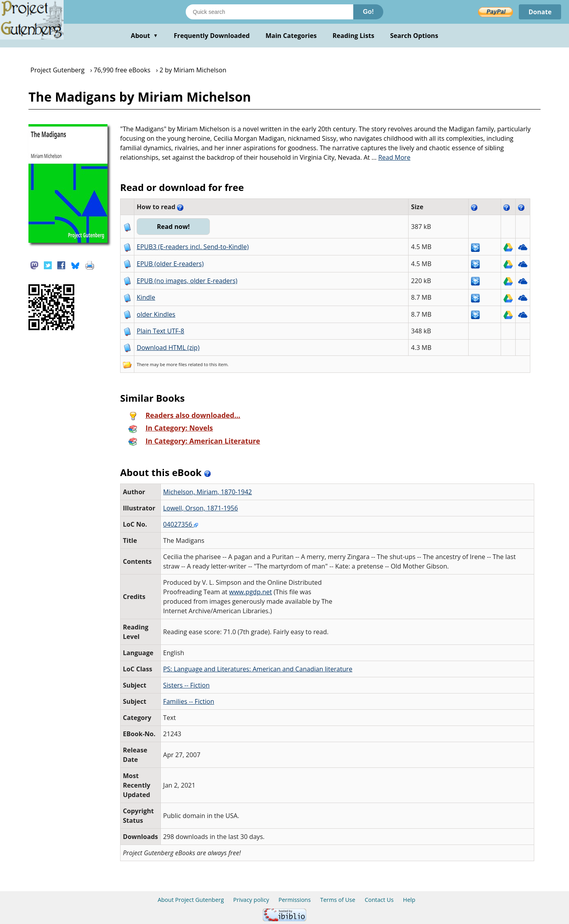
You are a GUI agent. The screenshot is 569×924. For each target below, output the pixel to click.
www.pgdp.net (251, 592)
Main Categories (291, 36)
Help (409, 900)
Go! (368, 12)
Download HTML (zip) (168, 348)
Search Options (414, 36)
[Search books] (269, 12)
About (144, 36)
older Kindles (156, 314)
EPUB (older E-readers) (170, 264)
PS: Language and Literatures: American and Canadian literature (258, 669)
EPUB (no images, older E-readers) (187, 281)
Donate (540, 12)
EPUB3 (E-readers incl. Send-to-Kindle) (193, 247)
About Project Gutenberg (191, 900)
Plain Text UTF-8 (160, 331)
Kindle (146, 297)
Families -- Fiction (189, 701)
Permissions (295, 900)
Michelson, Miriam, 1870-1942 (208, 492)
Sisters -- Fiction (187, 685)
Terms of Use (338, 900)
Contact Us (379, 900)
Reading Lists (354, 36)
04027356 (181, 524)
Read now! (173, 227)
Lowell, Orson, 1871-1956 (201, 508)
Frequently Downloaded (212, 36)
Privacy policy (251, 900)
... (391, 157)
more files (177, 364)
